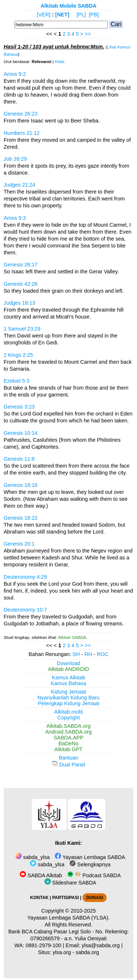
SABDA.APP (69, 738)
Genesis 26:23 (21, 114)
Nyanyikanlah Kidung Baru (69, 698)
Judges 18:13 (19, 303)
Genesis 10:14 (21, 433)
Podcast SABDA (94, 875)
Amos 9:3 (15, 218)
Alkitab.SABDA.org (68, 726)
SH (76, 654)
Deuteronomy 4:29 (25, 577)
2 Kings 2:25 (18, 355)
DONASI (95, 898)
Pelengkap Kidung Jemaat (68, 703)
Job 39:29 (15, 159)
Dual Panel (68, 765)
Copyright (69, 718)
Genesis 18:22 (21, 518)
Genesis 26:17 (21, 265)
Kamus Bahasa (69, 683)
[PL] (81, 15)
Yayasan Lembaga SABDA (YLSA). (68, 918)
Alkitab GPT (68, 749)
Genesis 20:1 (19, 544)
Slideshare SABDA (71, 883)
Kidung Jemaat (69, 692)
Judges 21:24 (19, 185)
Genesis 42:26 (21, 284)
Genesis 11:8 (19, 459)
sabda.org (87, 952)
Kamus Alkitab (68, 678)
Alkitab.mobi (68, 712)
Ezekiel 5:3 (16, 381)
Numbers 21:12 (22, 133)
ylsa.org (62, 952)
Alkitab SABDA (72, 637)
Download (69, 663)
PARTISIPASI (66, 898)
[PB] (94, 15)
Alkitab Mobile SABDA (68, 6)
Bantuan (69, 758)
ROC (103, 654)
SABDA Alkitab (41, 875)
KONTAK (39, 898)
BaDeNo (68, 743)
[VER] (44, 15)
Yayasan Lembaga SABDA (90, 857)
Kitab (60, 62)
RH (88, 654)
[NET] (62, 15)
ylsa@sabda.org (101, 945)
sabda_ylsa (33, 857)
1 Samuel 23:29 (22, 329)
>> (88, 34)
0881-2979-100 (43, 945)
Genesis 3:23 (19, 407)
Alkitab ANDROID (68, 669)
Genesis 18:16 (21, 485)
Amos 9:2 (15, 74)
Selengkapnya (90, 864)
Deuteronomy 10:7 (25, 610)
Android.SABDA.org (68, 732)
